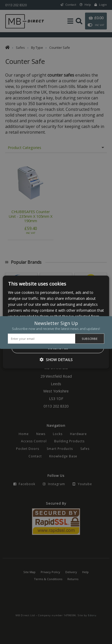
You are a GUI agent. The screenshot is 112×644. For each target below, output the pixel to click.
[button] (56, 360)
